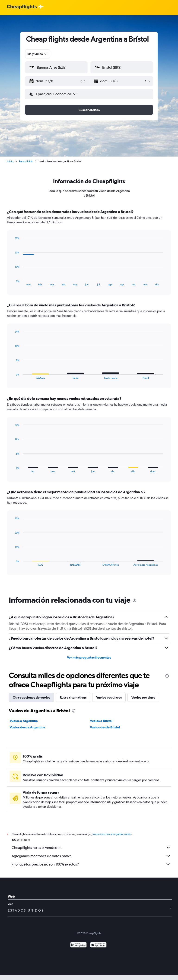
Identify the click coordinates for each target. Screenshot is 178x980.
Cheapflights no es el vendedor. (91, 847)
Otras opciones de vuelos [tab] (31, 697)
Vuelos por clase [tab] (143, 697)
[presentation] (134, 600)
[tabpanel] (89, 397)
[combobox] (38, 54)
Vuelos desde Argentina (27, 727)
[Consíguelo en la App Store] (98, 945)
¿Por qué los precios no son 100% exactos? (91, 864)
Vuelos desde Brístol (105, 727)
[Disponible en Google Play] (78, 945)
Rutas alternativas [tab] (73, 697)
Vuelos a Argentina (24, 721)
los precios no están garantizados (112, 834)
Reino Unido (26, 161)
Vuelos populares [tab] (109, 697)
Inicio (10, 161)
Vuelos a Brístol (101, 721)
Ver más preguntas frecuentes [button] (89, 657)
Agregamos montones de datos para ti (91, 856)
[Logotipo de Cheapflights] (22, 7)
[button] (54, 81)
